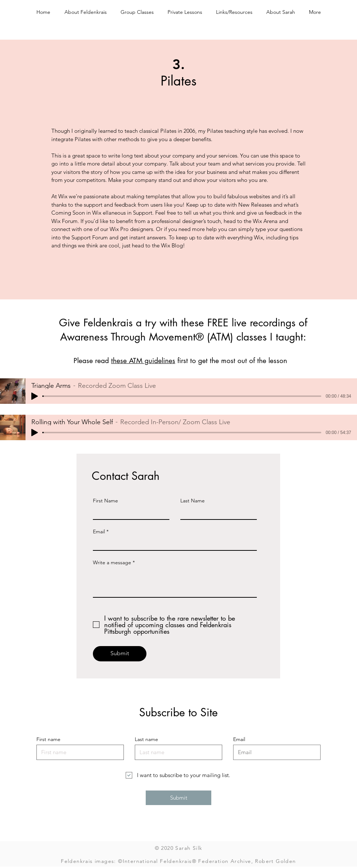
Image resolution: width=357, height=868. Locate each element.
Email (99, 531)
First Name (105, 501)
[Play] (35, 396)
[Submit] (120, 654)
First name (48, 739)
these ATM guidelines (143, 361)
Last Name (193, 501)
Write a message (112, 562)
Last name (146, 739)
